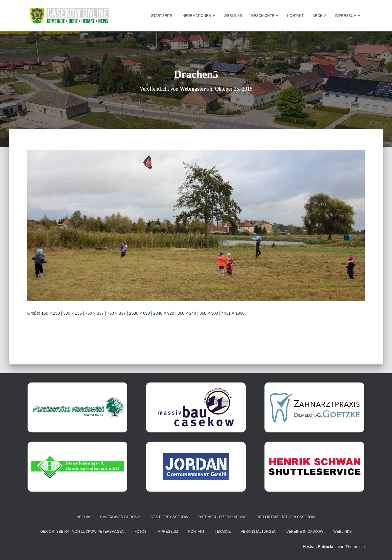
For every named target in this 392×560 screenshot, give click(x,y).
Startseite (162, 16)
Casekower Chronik (121, 517)
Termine (223, 532)
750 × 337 (95, 313)
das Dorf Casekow (170, 517)
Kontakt (295, 16)
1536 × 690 (139, 313)
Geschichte (265, 16)
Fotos (140, 532)
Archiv (319, 16)
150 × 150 (50, 313)
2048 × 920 (164, 313)
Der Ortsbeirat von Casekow (286, 517)
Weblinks (233, 16)
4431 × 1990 (233, 313)
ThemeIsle (355, 547)
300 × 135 (73, 313)
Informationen (198, 16)
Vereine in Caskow (305, 532)
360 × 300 (209, 313)
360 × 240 (187, 313)
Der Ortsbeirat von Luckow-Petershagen (82, 532)
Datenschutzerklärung (222, 517)
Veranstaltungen (258, 532)
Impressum (348, 16)
